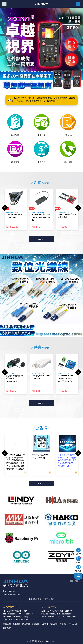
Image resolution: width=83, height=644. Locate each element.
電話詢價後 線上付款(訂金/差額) (41, 599)
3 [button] (41, 332)
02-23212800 (67, 614)
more (40, 239)
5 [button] (48, 332)
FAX (20, 614)
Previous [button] (5, 209)
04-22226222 (13, 614)
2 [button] (38, 332)
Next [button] (78, 209)
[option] (16, 210)
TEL (5, 614)
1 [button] (35, 332)
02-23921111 (51, 614)
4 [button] (44, 332)
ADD (5, 611)
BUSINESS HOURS (10, 617)
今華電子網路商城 (42, 4)
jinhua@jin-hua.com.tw (11, 594)
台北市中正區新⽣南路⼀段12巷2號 (59, 611)
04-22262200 (28, 614)
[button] (78, 4)
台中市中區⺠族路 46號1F (18, 611)
